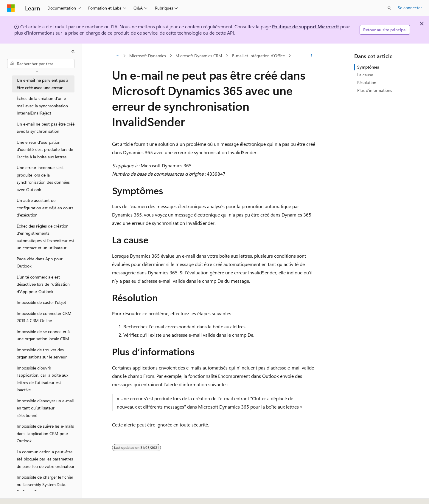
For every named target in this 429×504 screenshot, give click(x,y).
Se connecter (410, 8)
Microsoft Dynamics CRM (199, 56)
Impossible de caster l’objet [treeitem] (41, 302)
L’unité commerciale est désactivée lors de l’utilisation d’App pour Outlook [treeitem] (43, 284)
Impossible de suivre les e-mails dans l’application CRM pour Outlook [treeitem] (45, 433)
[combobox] (41, 64)
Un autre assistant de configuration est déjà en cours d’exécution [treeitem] (45, 208)
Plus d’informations (375, 90)
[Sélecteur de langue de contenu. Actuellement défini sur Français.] (21, 494)
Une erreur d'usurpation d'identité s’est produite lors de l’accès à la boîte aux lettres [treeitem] (45, 149)
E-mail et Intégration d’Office (258, 56)
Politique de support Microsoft (306, 26)
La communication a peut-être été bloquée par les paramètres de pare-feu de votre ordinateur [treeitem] (46, 459)
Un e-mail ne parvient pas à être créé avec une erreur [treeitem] (42, 84)
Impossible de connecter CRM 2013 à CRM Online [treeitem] (44, 317)
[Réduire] (73, 51)
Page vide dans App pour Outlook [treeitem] (40, 262)
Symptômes (368, 67)
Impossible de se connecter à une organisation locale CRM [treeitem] (43, 335)
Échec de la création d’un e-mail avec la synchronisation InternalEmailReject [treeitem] (42, 106)
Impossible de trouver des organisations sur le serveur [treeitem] (42, 353)
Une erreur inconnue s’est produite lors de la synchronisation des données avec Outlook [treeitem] (43, 178)
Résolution (367, 82)
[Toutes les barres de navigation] (117, 56)
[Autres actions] (312, 56)
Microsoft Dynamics (148, 56)
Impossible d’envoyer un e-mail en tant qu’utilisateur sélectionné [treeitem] (45, 408)
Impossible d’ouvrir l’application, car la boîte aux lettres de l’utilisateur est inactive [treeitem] (42, 379)
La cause (365, 75)
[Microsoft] (11, 8)
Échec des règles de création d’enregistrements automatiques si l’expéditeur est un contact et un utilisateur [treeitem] (45, 237)
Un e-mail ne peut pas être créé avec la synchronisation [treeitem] (46, 128)
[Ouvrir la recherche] (389, 8)
